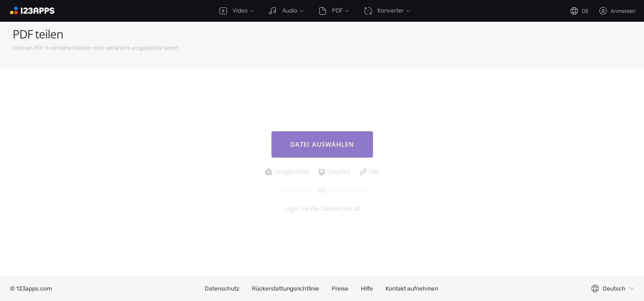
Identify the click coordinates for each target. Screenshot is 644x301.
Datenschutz (222, 289)
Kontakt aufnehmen (412, 289)
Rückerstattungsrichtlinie (285, 289)
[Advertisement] (479, 45)
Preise (340, 289)
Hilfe (367, 289)
